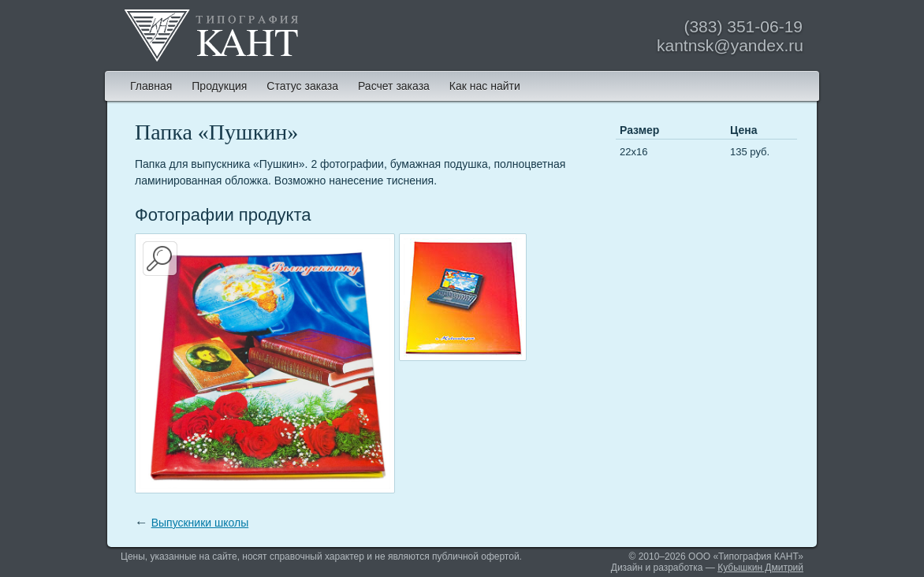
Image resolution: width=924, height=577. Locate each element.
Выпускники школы (200, 523)
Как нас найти (485, 86)
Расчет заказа (394, 86)
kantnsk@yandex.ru (730, 45)
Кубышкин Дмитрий (760, 568)
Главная (151, 86)
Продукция (219, 86)
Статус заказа (302, 86)
